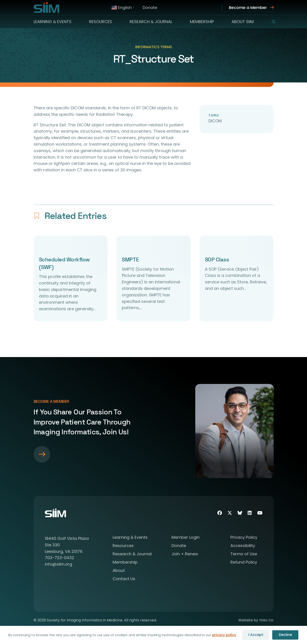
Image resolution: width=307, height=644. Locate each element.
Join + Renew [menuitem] (185, 554)
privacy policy (224, 635)
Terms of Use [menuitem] (244, 554)
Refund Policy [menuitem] (244, 563)
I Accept (256, 635)
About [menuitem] (119, 571)
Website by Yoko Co (256, 620)
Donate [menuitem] (150, 8)
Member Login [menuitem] (186, 538)
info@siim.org (58, 564)
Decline (285, 635)
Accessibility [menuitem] (243, 546)
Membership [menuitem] (202, 22)
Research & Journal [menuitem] (151, 22)
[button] (271, 22)
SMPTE (130, 260)
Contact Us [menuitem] (124, 579)
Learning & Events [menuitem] (53, 22)
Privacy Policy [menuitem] (244, 538)
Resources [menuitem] (101, 22)
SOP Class (217, 260)
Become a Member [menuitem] (248, 8)
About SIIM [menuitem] (243, 22)
